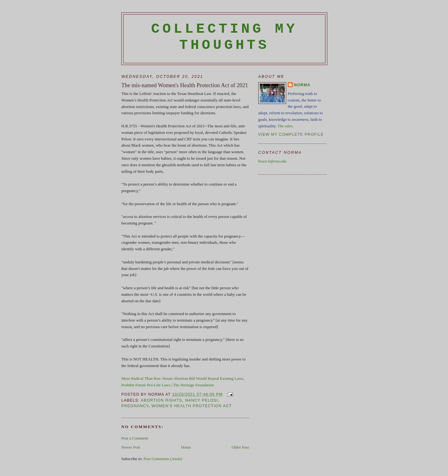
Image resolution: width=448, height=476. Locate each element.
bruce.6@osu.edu (272, 161)
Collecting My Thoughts (224, 37)
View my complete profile (291, 134)
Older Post (240, 447)
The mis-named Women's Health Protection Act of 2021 (185, 85)
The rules (285, 126)
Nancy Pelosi (202, 400)
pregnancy (135, 406)
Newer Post (131, 447)
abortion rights (162, 400)
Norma (302, 85)
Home (186, 447)
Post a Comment (135, 438)
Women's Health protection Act (192, 406)
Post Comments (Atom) (163, 459)
